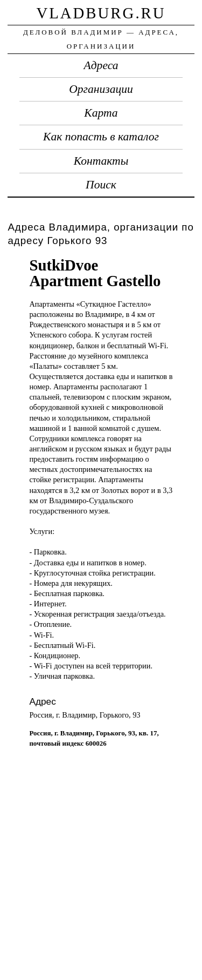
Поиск (101, 185)
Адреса (101, 65)
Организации (101, 89)
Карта (101, 113)
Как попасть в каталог (101, 137)
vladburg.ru (101, 13)
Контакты (101, 161)
